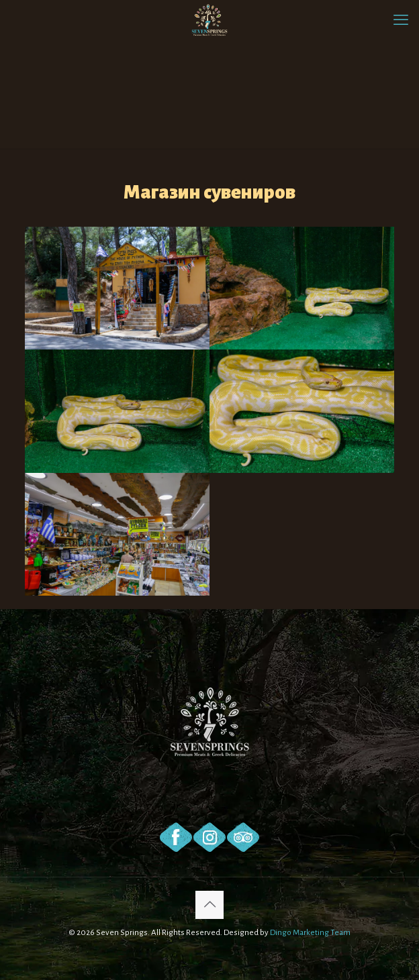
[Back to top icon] (209, 905)
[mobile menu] (401, 20)
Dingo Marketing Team (310, 933)
